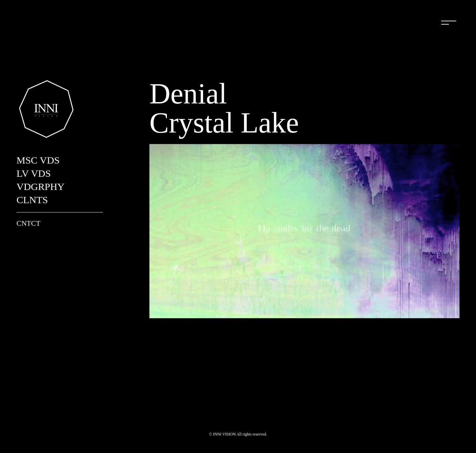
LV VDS (34, 173)
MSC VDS (38, 160)
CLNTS (32, 200)
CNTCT (28, 223)
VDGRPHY (40, 187)
